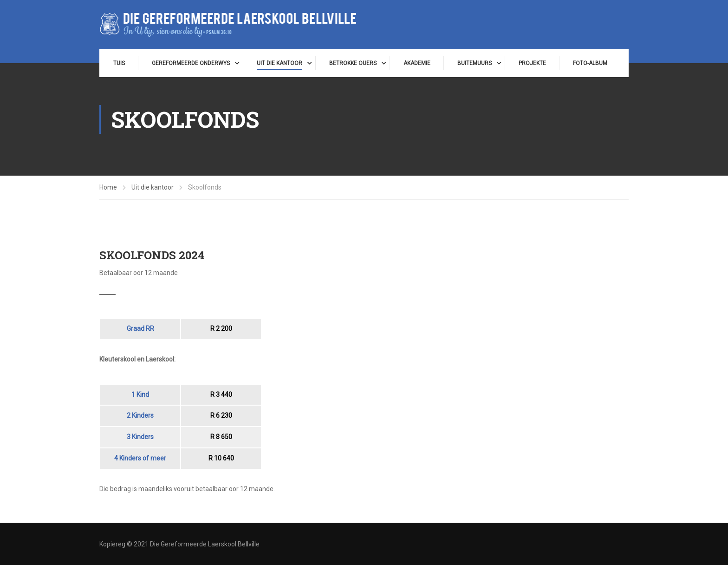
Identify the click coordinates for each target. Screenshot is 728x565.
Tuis (119, 63)
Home (108, 187)
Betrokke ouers (353, 63)
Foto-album (590, 63)
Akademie (417, 63)
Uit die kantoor (279, 63)
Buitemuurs (474, 63)
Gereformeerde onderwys (191, 63)
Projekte (532, 63)
